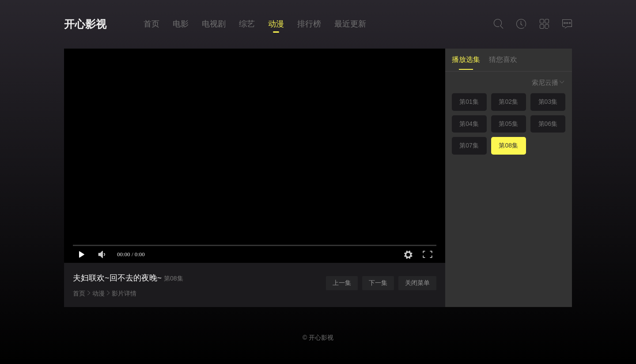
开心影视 (85, 24)
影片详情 (124, 293)
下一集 (378, 283)
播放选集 (466, 59)
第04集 (469, 124)
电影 (181, 24)
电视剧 (214, 24)
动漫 (276, 24)
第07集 (469, 145)
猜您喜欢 (503, 59)
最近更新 (350, 24)
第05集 (508, 124)
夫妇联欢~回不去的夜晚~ (117, 278)
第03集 (548, 102)
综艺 (247, 24)
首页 (151, 24)
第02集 (508, 102)
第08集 (508, 145)
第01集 (469, 102)
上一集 (342, 283)
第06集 (548, 124)
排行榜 (309, 24)
